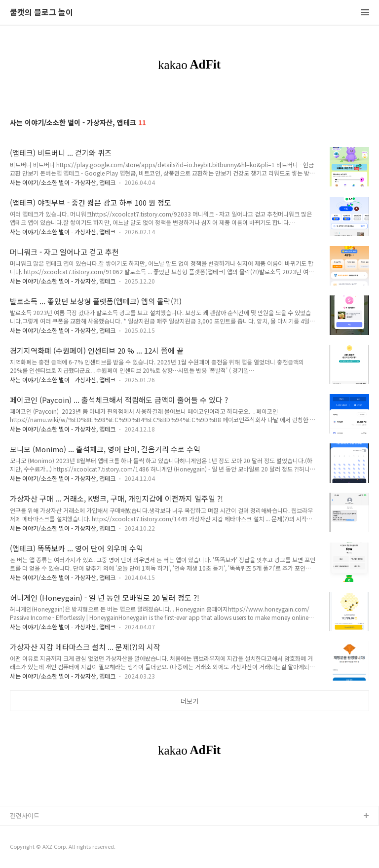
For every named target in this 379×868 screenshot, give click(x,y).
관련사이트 (25, 815)
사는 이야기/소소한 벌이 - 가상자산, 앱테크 (63, 182)
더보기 (189, 701)
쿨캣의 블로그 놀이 (41, 13)
